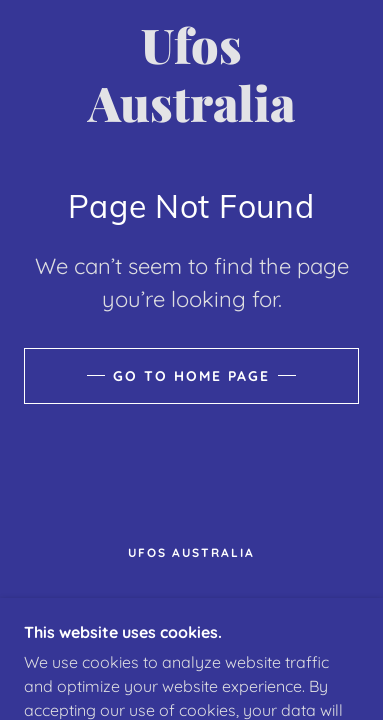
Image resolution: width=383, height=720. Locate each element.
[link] (192, 73)
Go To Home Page (191, 376)
